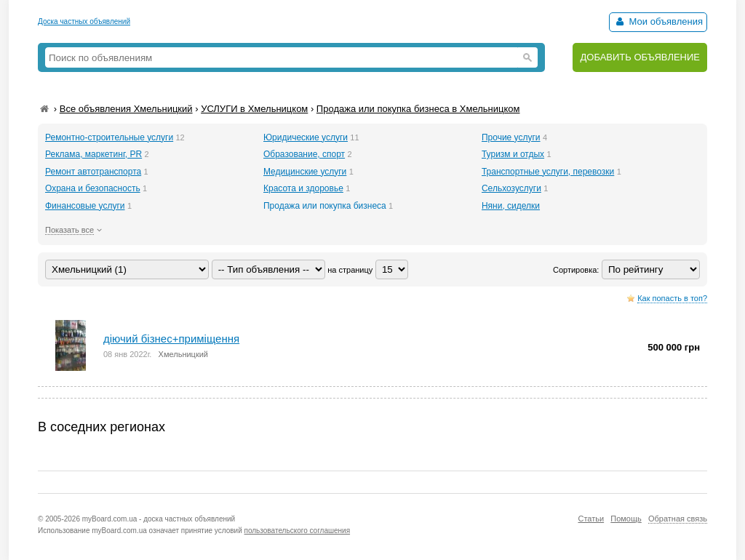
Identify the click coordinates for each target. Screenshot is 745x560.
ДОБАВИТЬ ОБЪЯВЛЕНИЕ (640, 57)
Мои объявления (658, 21)
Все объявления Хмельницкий (126, 109)
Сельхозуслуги (511, 188)
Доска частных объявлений (84, 21)
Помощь (626, 519)
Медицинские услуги (305, 172)
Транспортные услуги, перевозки (548, 172)
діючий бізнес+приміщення (171, 339)
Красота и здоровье (303, 188)
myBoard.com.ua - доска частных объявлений (159, 519)
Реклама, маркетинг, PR (93, 154)
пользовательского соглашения (298, 531)
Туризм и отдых (513, 154)
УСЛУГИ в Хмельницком (254, 109)
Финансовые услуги (85, 206)
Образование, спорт (304, 154)
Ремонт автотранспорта (93, 172)
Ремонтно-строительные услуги (109, 137)
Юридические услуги (306, 137)
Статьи (591, 519)
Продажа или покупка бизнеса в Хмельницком (418, 109)
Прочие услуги (511, 137)
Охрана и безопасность (93, 188)
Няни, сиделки (511, 206)
